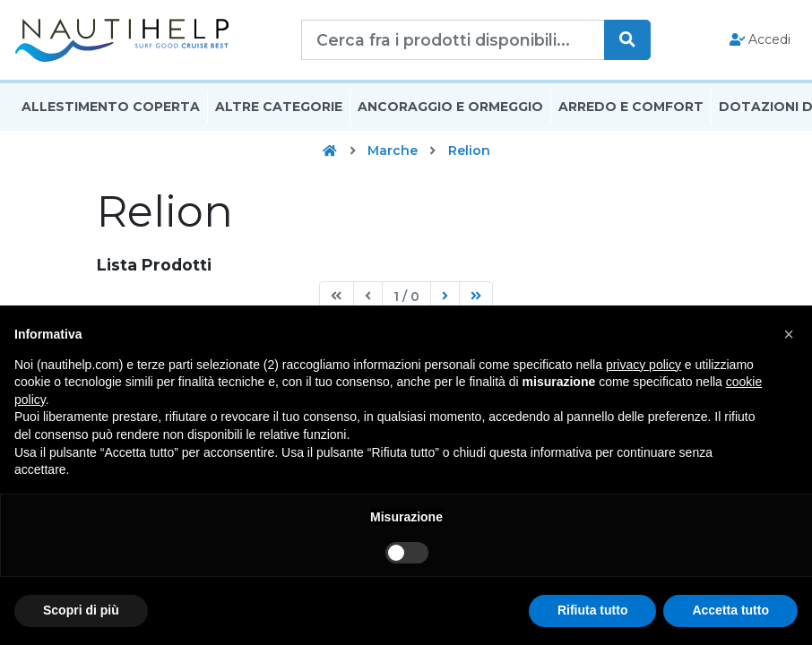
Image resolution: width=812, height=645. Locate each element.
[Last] (476, 300)
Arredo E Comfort (631, 110)
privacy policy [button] (644, 365)
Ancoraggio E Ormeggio (450, 110)
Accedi (760, 41)
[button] (789, 334)
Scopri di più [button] (81, 610)
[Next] (445, 300)
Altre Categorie (279, 110)
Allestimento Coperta (111, 110)
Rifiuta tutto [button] (593, 610)
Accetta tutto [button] (730, 610)
